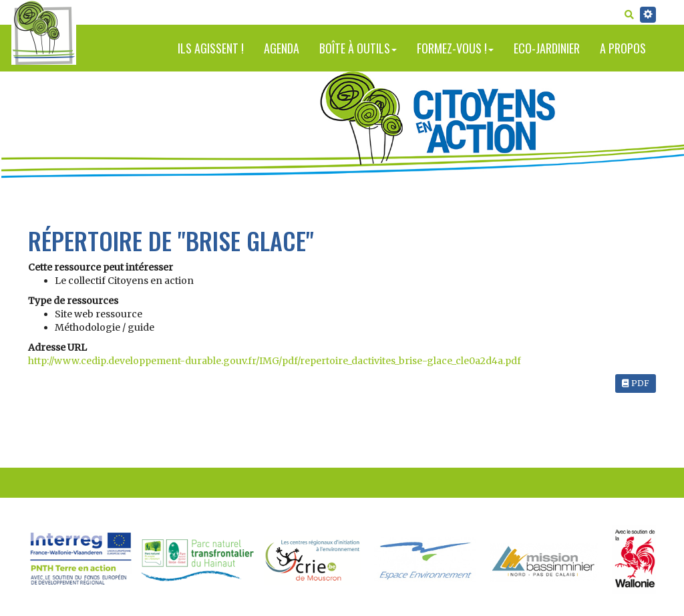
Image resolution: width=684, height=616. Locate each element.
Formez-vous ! (455, 48)
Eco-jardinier (547, 48)
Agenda (282, 48)
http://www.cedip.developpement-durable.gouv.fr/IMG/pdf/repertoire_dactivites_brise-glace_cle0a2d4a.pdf (275, 361)
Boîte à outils (358, 48)
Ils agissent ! (211, 48)
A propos (623, 48)
